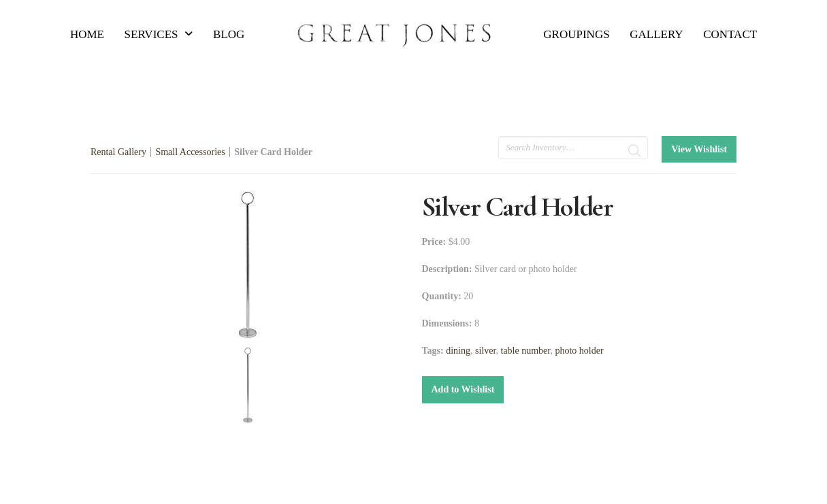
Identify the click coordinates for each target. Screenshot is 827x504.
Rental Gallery (118, 152)
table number (526, 351)
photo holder (579, 351)
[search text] (573, 148)
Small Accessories (190, 152)
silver (486, 351)
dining (458, 351)
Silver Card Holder (273, 152)
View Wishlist (699, 149)
